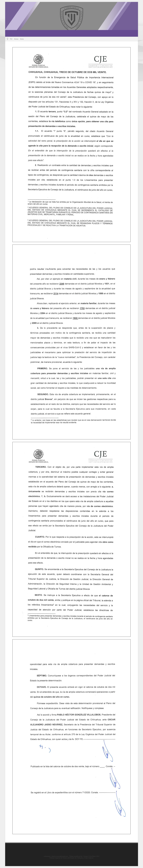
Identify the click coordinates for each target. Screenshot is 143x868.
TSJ (11, 39)
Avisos (16, 39)
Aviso (22, 39)
